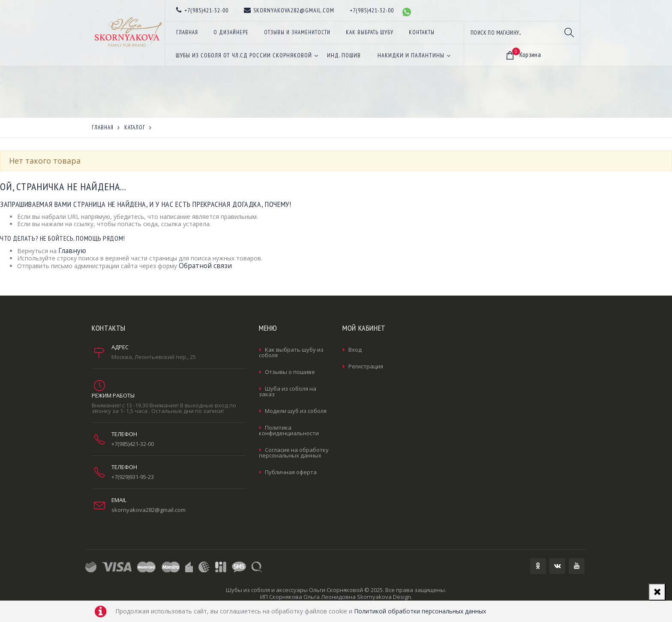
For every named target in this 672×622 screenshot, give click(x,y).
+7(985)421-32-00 (133, 444)
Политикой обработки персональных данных (420, 611)
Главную (72, 251)
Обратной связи (205, 266)
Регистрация (366, 366)
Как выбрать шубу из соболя (291, 352)
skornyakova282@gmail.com (148, 510)
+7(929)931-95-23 (133, 477)
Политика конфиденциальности (289, 430)
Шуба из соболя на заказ (288, 391)
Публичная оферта (291, 472)
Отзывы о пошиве (290, 372)
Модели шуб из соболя (296, 411)
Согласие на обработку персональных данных (294, 453)
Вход (355, 350)
